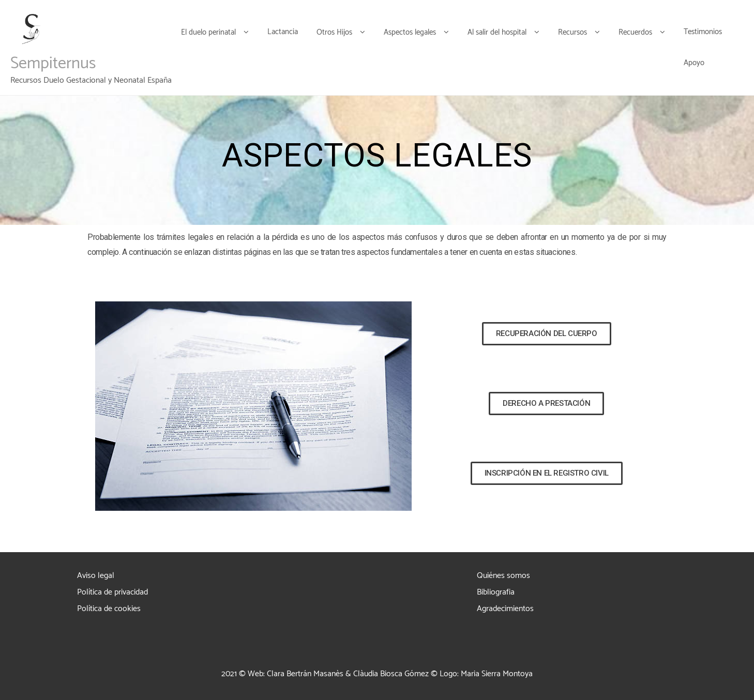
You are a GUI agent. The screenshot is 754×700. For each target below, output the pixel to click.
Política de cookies (109, 609)
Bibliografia (496, 592)
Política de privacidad (112, 592)
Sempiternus (53, 64)
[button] (547, 334)
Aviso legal (96, 576)
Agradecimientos (505, 609)
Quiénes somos (503, 576)
